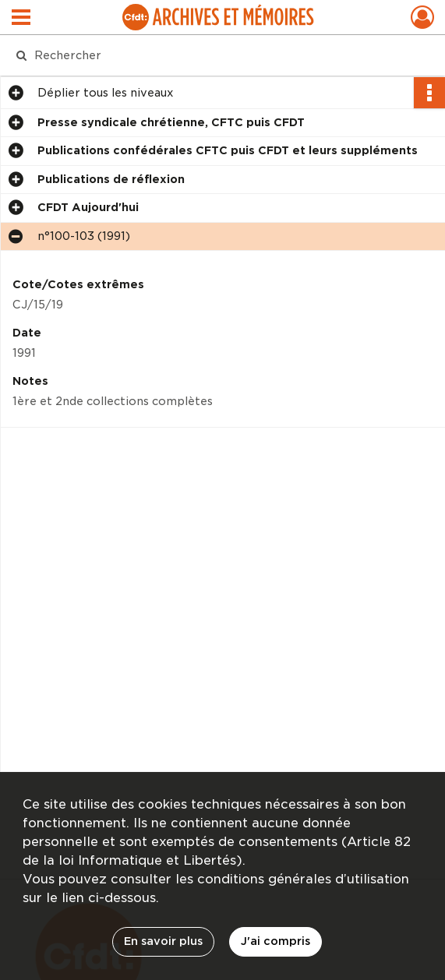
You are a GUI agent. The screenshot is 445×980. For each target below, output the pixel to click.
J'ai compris (275, 941)
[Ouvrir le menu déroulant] (21, 19)
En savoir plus (163, 941)
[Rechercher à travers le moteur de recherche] (210, 55)
